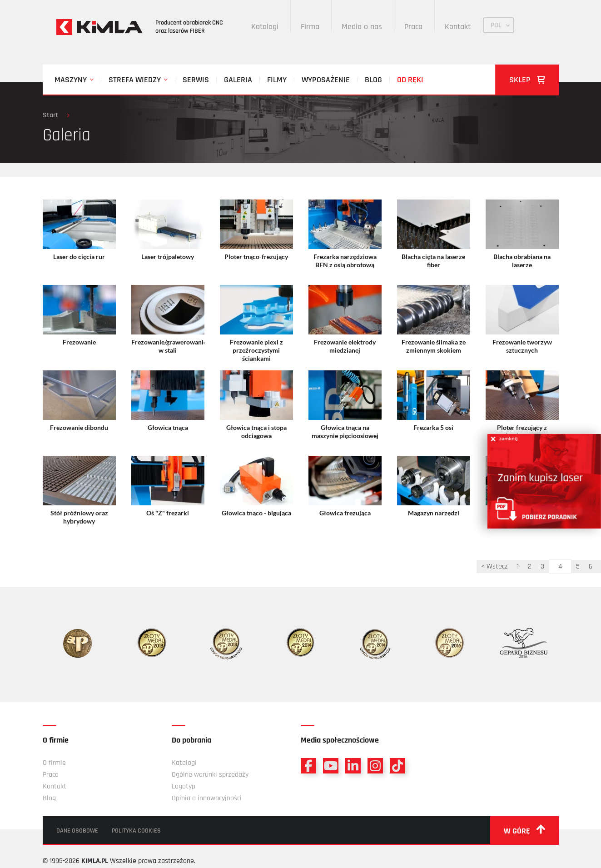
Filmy (277, 80)
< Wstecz (494, 566)
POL (496, 25)
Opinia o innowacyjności (207, 798)
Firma (310, 27)
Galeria (238, 80)
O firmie (54, 763)
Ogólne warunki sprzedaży (210, 775)
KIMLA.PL (95, 861)
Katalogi (265, 27)
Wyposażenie (326, 80)
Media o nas (362, 27)
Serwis (196, 80)
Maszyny (71, 80)
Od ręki (410, 80)
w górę (524, 830)
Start (50, 115)
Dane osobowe (77, 831)
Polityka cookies (136, 831)
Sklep (527, 80)
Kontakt (458, 27)
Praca (413, 27)
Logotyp (184, 786)
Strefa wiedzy (135, 80)
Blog (373, 80)
